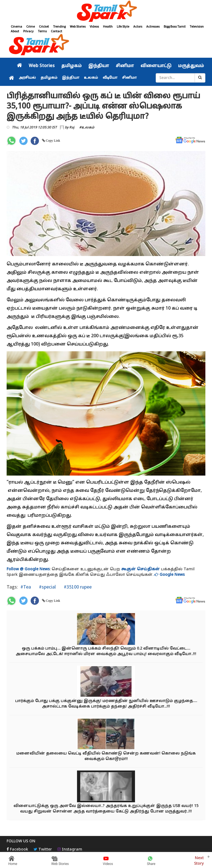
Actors (138, 26)
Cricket (44, 26)
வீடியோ (110, 78)
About (15, 31)
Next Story (199, 860)
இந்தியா (99, 66)
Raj (72, 128)
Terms (42, 31)
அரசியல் (27, 78)
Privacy (28, 31)
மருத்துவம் (191, 66)
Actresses (153, 26)
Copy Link (53, 141)
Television (197, 26)
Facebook (17, 850)
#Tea (26, 587)
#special (47, 587)
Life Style (123, 26)
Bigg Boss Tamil (175, 26)
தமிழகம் (71, 66)
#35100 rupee (77, 587)
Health (108, 26)
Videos (94, 26)
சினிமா (125, 66)
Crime (31, 26)
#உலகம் (87, 128)
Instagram (70, 850)
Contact (56, 31)
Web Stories (78, 26)
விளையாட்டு (156, 66)
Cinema (16, 26)
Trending (59, 26)
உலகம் (91, 78)
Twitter (43, 850)
